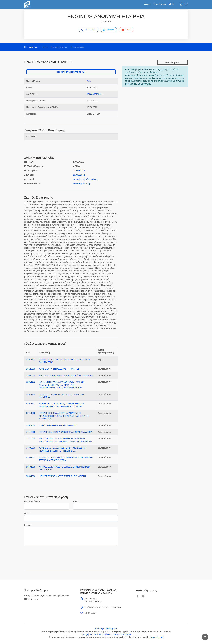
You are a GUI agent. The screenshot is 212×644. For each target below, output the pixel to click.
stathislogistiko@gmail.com (86, 179)
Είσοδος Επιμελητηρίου (106, 629)
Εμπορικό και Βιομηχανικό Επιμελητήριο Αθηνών (47, 596)
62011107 (31, 404)
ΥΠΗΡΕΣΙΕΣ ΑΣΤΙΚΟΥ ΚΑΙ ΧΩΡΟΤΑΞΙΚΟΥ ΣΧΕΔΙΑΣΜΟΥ (66, 432)
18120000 (31, 369)
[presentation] (47, 554)
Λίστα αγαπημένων (186, 4)
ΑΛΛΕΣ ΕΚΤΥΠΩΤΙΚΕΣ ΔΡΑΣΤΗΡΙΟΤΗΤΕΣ (59, 369)
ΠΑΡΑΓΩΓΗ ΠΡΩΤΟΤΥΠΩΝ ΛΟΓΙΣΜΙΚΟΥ (58, 425)
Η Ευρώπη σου (31, 599)
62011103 (31, 359)
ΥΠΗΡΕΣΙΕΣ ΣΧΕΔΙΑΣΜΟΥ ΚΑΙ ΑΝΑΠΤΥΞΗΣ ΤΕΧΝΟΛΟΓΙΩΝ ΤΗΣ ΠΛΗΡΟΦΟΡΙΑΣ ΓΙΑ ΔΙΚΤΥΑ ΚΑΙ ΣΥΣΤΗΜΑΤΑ (64, 416)
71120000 (31, 438)
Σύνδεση (181, 4)
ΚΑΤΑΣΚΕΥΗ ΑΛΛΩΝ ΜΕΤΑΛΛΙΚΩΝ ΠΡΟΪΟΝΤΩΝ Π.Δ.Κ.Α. (66, 375)
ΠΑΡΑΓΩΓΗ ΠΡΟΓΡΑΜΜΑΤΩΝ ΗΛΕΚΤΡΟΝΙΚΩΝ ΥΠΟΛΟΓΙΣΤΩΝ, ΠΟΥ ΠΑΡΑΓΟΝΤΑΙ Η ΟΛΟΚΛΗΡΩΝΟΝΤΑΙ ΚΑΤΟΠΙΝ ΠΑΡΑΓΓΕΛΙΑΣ (62, 385)
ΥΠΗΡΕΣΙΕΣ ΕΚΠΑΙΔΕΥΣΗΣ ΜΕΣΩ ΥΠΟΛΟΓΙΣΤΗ (62, 476)
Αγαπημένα (172, 62)
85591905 (31, 467)
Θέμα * (27, 513)
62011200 (31, 413)
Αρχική (147, 4)
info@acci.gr (90, 613)
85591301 (31, 457)
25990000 (31, 375)
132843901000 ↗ (95, 94)
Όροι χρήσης (86, 634)
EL (171, 4)
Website (109, 30)
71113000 (31, 432)
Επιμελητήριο (160, 4)
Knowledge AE (157, 637)
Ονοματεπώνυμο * (33, 501)
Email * (77, 501)
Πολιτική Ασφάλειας (103, 634)
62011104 (31, 394)
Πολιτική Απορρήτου (122, 634)
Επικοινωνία (77, 47)
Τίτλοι (44, 47)
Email (126, 30)
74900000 (31, 448)
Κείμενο (28, 525)
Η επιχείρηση (31, 47)
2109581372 (88, 30)
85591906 (31, 476)
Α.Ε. (89, 81)
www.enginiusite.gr (82, 184)
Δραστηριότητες (59, 47)
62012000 (31, 425)
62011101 (31, 382)
